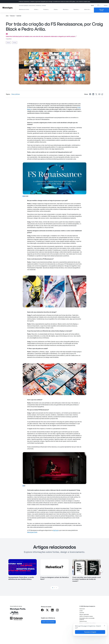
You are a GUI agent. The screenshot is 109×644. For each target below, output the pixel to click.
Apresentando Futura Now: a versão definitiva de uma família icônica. (21, 578)
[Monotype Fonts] (16, 610)
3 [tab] (26, 196)
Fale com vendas (102, 10)
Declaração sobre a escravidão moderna (87, 619)
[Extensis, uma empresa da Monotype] (16, 619)
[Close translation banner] (105, 626)
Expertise (19, 16)
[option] (97, 5)
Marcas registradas (84, 614)
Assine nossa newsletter (48, 622)
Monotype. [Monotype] (8, 8)
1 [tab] (23, 196)
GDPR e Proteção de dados (86, 616)
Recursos (65, 9)
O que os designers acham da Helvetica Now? (55, 578)
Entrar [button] (104, 5)
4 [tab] (28, 196)
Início (7, 16)
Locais (81, 611)
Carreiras (82, 613)
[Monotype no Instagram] (57, 610)
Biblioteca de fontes (24, 9)
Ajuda (91, 5)
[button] (97, 5)
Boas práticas (16, 94)
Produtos (46, 9)
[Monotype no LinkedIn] (52, 610)
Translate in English (90, 632)
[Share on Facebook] (90, 94)
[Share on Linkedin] (93, 94)
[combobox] (31, 5)
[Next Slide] (101, 571)
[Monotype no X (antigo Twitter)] (47, 610)
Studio (55, 9)
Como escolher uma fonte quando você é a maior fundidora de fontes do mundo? (87, 579)
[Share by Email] (99, 94)
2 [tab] (25, 196)
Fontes (36, 9)
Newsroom (82, 609)
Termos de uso (83, 621)
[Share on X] (96, 94)
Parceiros (76, 9)
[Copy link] (102, 94)
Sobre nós (87, 9)
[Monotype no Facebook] (42, 610)
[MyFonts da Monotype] (16, 614)
